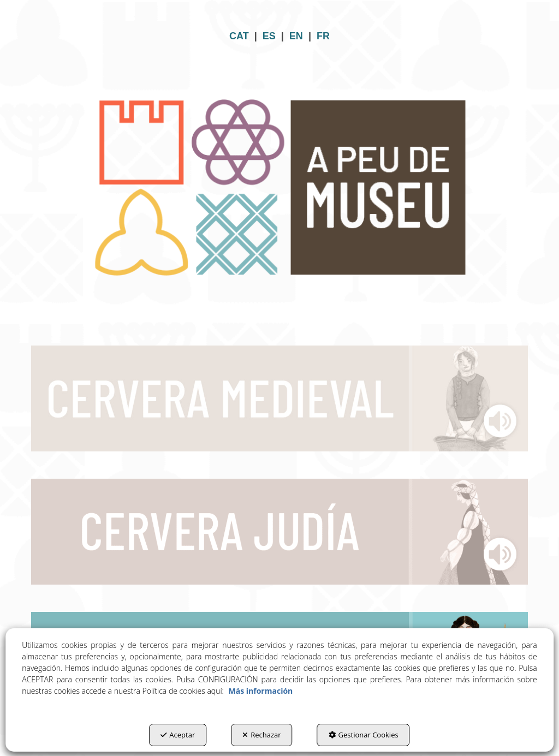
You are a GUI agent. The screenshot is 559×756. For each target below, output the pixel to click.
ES (269, 36)
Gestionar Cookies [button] (364, 735)
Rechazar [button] (261, 735)
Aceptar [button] (178, 735)
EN (296, 36)
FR (323, 36)
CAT (239, 36)
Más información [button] (261, 691)
